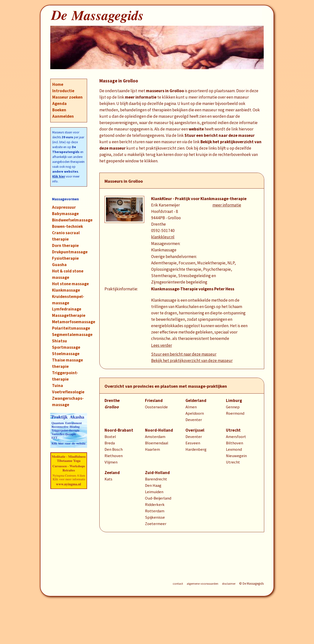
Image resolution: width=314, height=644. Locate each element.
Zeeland (112, 473)
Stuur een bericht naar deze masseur (184, 354)
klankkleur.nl (163, 237)
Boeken (59, 110)
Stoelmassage (66, 354)
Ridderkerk (155, 505)
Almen (191, 407)
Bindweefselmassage (72, 220)
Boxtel (110, 437)
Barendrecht (156, 479)
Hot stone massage (70, 284)
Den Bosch (114, 449)
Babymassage (65, 214)
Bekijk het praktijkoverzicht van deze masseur (192, 361)
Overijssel (195, 430)
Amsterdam (155, 437)
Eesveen (193, 443)
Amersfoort (236, 437)
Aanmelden (63, 116)
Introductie (63, 91)
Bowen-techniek (67, 226)
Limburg (234, 401)
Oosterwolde (156, 407)
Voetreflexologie (68, 392)
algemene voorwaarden (203, 584)
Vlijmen (111, 462)
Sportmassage (66, 347)
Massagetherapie (69, 315)
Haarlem (152, 449)
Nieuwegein (236, 456)
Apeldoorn (195, 413)
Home (58, 84)
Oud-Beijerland (158, 498)
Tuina (58, 386)
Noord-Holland (159, 430)
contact (178, 584)
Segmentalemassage (72, 335)
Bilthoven (235, 443)
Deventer (194, 420)
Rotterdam (155, 511)
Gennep (233, 407)
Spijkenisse (155, 517)
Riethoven (114, 456)
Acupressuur (64, 207)
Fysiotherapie (65, 258)
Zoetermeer (156, 524)
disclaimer (229, 584)
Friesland (154, 401)
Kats (108, 479)
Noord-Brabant (119, 430)
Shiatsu (59, 341)
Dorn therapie (65, 245)
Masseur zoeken (67, 97)
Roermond (235, 413)
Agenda (59, 103)
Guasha (59, 265)
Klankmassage (66, 290)
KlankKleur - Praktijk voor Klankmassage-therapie (199, 199)
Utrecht (233, 430)
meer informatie (227, 205)
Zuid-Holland (157, 473)
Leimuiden (154, 492)
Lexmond (234, 449)
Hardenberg (196, 449)
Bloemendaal (157, 443)
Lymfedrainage (67, 309)
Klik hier (59, 176)
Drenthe (112, 401)
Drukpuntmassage (70, 252)
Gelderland (196, 401)
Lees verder (162, 345)
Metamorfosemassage (74, 322)
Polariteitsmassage (71, 328)
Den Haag (153, 485)
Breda (110, 443)
